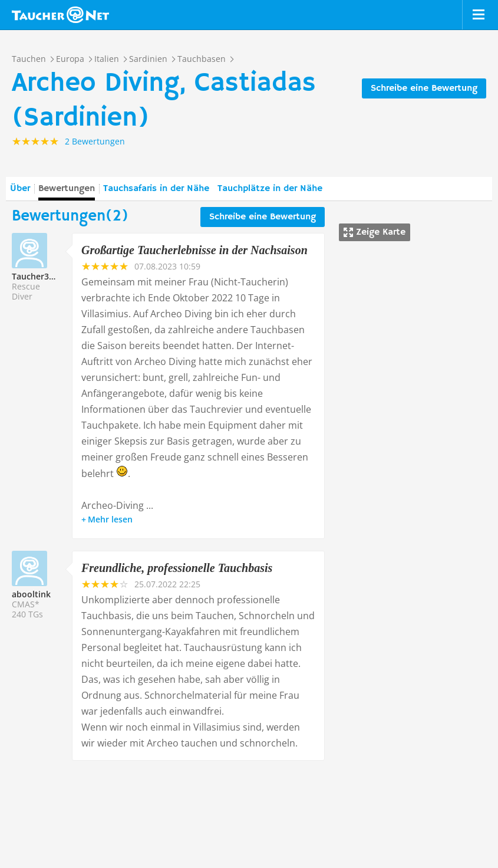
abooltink (31, 594)
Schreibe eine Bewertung (424, 88)
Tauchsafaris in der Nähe (156, 189)
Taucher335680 (42, 276)
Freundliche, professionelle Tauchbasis (177, 568)
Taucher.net (60, 15)
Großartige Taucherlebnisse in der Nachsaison (194, 250)
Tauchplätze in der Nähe (270, 189)
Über (20, 189)
